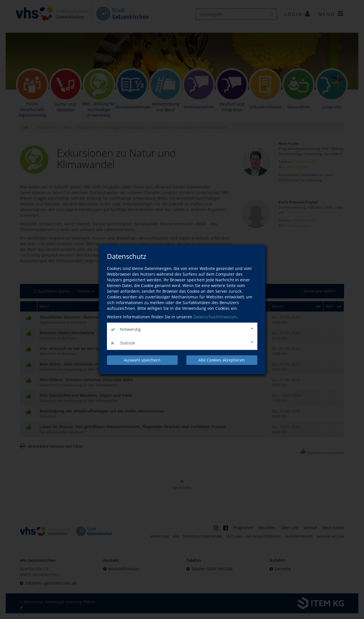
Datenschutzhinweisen (215, 317)
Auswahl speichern (142, 360)
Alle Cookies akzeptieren (222, 360)
